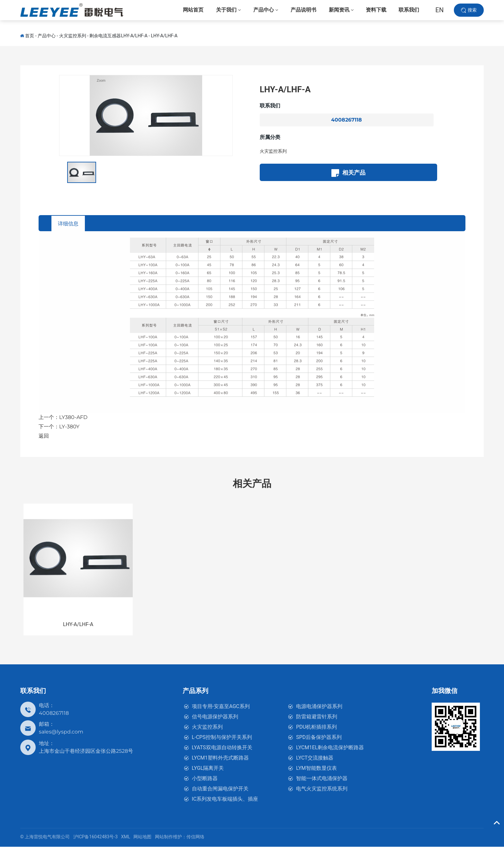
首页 (30, 36)
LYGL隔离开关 (208, 768)
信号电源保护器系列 (215, 717)
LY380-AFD (73, 418)
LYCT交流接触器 (315, 758)
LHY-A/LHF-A (164, 36)
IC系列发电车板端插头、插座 (225, 799)
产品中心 (47, 36)
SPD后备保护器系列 (319, 738)
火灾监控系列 (73, 36)
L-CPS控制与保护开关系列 (222, 738)
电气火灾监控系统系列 (322, 789)
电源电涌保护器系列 (319, 707)
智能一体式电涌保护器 (322, 779)
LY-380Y (69, 427)
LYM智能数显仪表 (316, 768)
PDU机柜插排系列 (316, 727)
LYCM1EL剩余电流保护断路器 (330, 748)
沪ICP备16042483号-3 (95, 837)
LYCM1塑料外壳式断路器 (221, 758)
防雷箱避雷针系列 (317, 717)
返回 (44, 436)
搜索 (472, 13)
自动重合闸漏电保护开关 (220, 789)
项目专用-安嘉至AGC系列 (221, 707)
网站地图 (142, 837)
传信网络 (195, 837)
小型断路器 (205, 779)
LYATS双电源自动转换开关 (222, 748)
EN (440, 13)
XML (126, 837)
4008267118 (346, 120)
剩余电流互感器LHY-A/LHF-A (118, 36)
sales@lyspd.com (61, 732)
